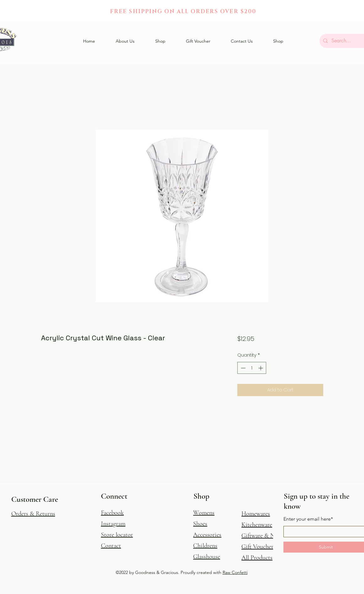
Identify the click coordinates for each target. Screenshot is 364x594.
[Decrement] (243, 368)
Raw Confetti (235, 572)
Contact (111, 546)
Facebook (112, 513)
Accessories (207, 535)
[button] (160, 41)
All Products (257, 558)
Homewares (256, 514)
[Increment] (261, 368)
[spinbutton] (252, 368)
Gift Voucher (257, 547)
